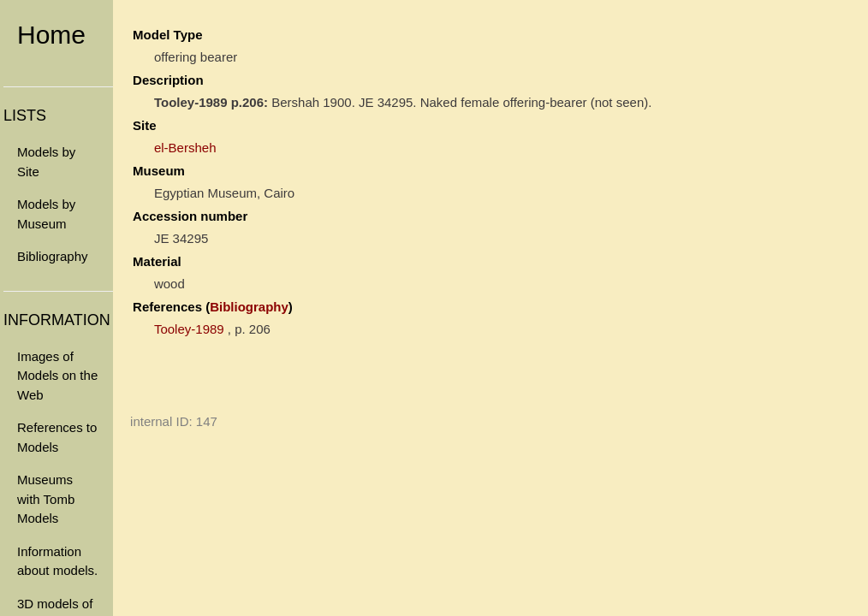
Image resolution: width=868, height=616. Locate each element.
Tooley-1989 (189, 329)
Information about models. (57, 561)
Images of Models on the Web (57, 376)
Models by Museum (46, 214)
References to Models (57, 437)
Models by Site (46, 162)
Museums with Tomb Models (46, 499)
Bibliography (53, 256)
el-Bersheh (185, 148)
